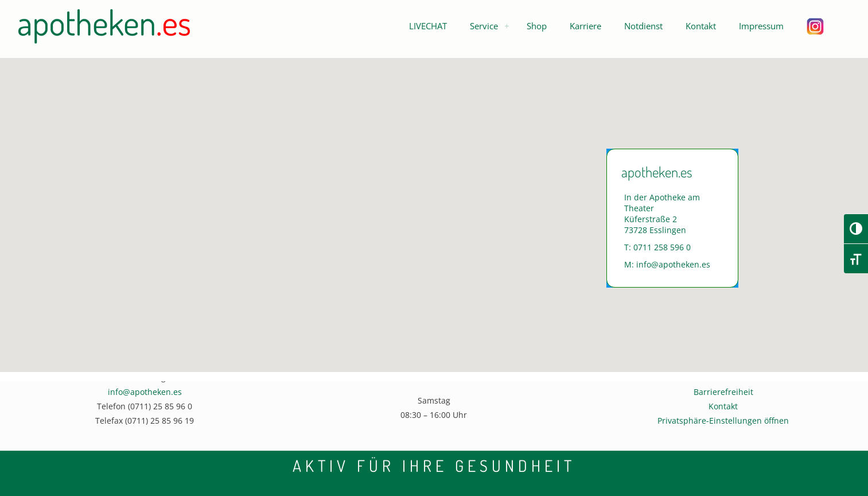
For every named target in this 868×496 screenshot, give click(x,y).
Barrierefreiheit (723, 392)
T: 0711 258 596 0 (657, 247)
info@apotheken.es (145, 392)
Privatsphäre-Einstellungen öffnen (723, 421)
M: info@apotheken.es (667, 264)
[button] (428, 26)
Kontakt (723, 406)
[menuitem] (507, 26)
